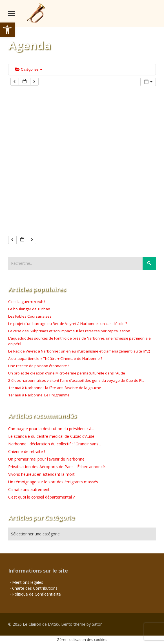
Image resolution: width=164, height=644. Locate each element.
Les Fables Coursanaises (30, 316)
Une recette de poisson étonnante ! (38, 366)
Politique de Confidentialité (36, 594)
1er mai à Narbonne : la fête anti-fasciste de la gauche (55, 388)
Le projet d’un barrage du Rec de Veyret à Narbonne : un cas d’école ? (68, 324)
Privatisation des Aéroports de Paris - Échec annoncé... (58, 467)
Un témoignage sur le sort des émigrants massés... (54, 482)
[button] (7, 30)
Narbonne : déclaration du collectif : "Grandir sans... (55, 444)
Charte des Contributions (35, 588)
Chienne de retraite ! (26, 451)
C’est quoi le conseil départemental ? (41, 497)
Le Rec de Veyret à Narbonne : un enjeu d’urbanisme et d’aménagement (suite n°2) (79, 351)
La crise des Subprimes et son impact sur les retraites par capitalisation (69, 331)
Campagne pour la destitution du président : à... (51, 429)
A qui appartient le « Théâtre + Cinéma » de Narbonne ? (55, 358)
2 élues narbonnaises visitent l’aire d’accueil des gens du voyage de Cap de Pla (76, 380)
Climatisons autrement (29, 489)
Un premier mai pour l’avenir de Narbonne (46, 459)
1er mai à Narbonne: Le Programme (39, 395)
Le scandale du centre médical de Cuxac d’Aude (51, 436)
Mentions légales (28, 582)
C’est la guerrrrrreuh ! (27, 302)
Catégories (29, 69)
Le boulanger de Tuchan (29, 309)
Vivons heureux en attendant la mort (41, 474)
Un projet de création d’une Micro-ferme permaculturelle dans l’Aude (67, 373)
